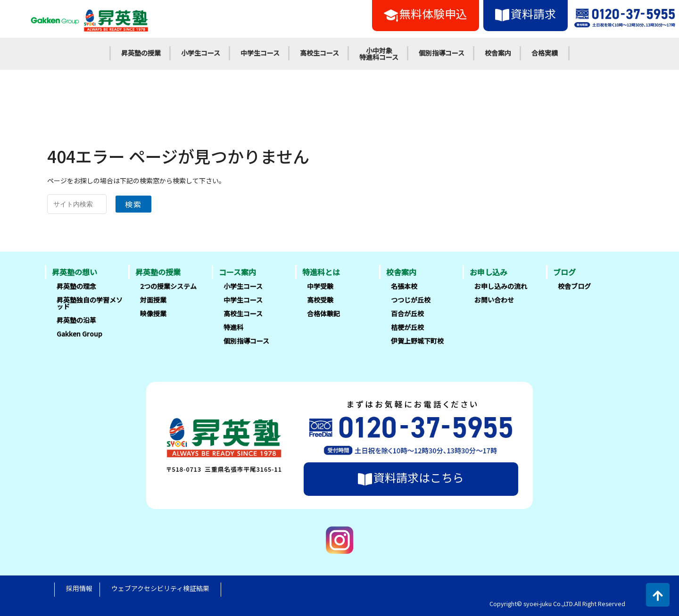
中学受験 (320, 286)
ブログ (564, 272)
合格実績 (545, 53)
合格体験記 (323, 313)
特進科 (233, 327)
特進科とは (321, 272)
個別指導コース (442, 53)
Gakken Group (79, 334)
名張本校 (404, 286)
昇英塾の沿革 (76, 320)
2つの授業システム (168, 286)
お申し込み (489, 272)
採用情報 (79, 588)
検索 (133, 204)
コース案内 (237, 272)
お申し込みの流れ (501, 286)
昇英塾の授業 (141, 53)
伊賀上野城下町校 (417, 341)
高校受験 (320, 300)
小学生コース (201, 53)
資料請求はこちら (411, 477)
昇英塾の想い (75, 272)
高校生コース (319, 53)
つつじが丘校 (411, 300)
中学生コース (260, 53)
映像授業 (153, 313)
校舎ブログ (574, 286)
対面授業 (153, 300)
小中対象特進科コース (379, 54)
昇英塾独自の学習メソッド (90, 303)
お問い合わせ (494, 300)
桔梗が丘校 (407, 327)
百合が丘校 (407, 313)
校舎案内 (498, 53)
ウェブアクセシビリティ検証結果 (160, 588)
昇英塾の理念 (76, 286)
